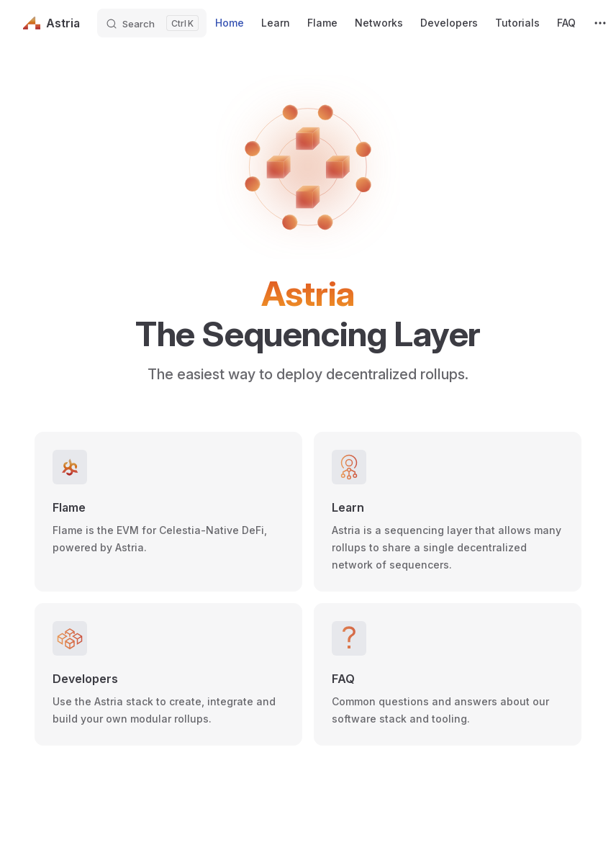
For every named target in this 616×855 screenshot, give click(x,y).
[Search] (152, 23)
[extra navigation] (600, 23)
